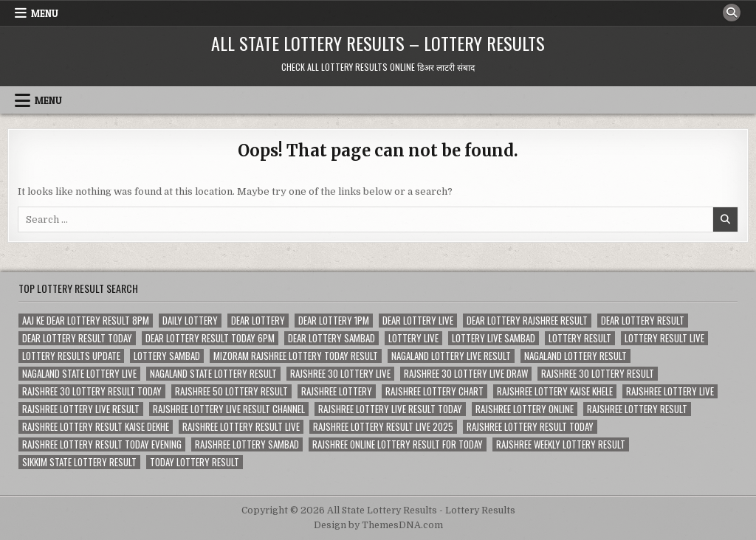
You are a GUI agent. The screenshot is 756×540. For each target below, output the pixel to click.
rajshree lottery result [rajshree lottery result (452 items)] (637, 409)
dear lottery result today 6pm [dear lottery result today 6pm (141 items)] (210, 338)
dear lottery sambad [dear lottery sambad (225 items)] (331, 338)
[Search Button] (732, 13)
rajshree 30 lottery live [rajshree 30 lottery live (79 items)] (340, 374)
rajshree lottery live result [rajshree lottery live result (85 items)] (81, 409)
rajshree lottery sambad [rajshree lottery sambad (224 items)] (247, 444)
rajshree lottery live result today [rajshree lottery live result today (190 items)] (390, 409)
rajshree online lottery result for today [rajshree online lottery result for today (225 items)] (398, 444)
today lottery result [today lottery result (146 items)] (195, 462)
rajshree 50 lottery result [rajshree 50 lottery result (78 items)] (231, 391)
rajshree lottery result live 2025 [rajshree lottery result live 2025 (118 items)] (383, 427)
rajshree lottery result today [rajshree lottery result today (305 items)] (530, 427)
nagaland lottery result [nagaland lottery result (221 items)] (575, 356)
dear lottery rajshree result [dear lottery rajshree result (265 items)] (527, 321)
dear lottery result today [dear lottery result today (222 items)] (77, 338)
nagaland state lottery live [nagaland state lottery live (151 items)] (79, 374)
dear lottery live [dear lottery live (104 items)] (418, 321)
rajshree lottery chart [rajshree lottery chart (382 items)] (434, 391)
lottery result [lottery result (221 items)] (580, 338)
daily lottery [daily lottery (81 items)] (190, 321)
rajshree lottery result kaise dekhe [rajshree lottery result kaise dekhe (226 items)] (96, 427)
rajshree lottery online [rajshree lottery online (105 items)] (525, 409)
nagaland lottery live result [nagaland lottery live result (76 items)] (451, 356)
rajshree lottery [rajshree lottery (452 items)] (337, 391)
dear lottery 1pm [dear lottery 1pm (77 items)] (334, 321)
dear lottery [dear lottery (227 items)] (258, 321)
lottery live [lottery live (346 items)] (413, 338)
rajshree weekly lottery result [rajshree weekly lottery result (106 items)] (561, 444)
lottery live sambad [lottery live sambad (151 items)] (494, 338)
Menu (45, 13)
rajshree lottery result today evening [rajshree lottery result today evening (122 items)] (102, 444)
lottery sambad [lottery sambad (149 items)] (167, 356)
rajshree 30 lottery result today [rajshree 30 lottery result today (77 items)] (92, 391)
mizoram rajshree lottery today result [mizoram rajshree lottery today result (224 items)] (296, 356)
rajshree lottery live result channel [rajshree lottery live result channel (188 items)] (229, 409)
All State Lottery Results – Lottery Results (378, 43)
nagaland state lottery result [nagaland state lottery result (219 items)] (213, 374)
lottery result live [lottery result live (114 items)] (664, 338)
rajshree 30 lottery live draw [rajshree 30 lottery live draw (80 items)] (466, 374)
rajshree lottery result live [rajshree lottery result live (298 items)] (241, 427)
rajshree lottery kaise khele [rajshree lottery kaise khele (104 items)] (555, 391)
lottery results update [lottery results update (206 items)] (71, 356)
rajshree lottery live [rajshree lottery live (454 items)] (670, 391)
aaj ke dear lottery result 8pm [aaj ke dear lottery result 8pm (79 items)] (86, 321)
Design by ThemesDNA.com (378, 525)
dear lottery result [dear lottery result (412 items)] (643, 321)
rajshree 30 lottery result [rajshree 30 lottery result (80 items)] (598, 374)
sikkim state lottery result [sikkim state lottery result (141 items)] (79, 462)
